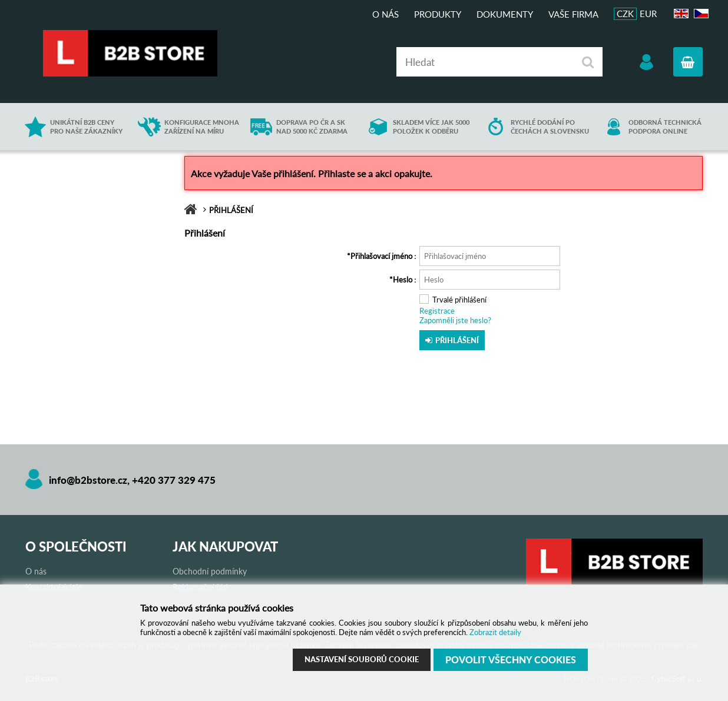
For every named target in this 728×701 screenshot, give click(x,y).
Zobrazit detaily (495, 632)
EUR (648, 14)
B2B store (131, 53)
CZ (699, 14)
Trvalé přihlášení (459, 300)
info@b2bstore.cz (88, 480)
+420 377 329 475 (174, 480)
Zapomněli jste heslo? (455, 320)
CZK (625, 14)
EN (680, 14)
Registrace (437, 311)
